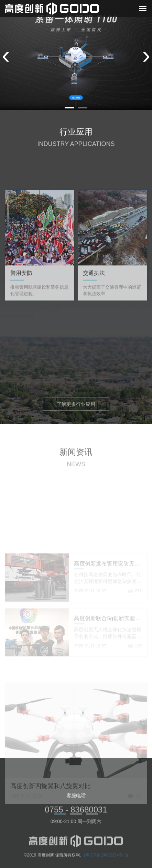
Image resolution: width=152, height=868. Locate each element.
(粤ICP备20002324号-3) (106, 859)
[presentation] (6, 55)
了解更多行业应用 (76, 406)
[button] (69, 108)
